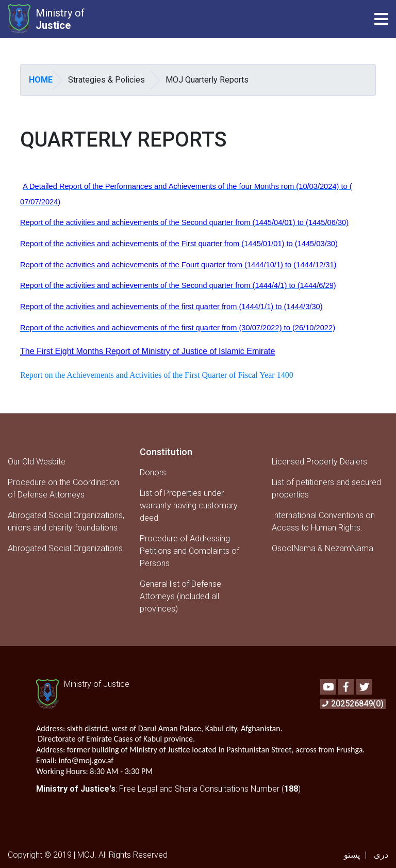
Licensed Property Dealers (319, 462)
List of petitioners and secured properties (326, 488)
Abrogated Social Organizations (65, 548)
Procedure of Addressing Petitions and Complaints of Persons (189, 551)
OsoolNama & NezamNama (323, 548)
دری (381, 855)
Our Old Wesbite (37, 462)
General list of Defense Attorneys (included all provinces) (180, 596)
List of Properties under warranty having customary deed (189, 505)
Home (41, 80)
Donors (153, 472)
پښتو (352, 855)
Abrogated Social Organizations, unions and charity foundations (66, 521)
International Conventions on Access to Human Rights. (323, 521)
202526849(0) (353, 704)
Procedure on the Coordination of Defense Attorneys (63, 488)
